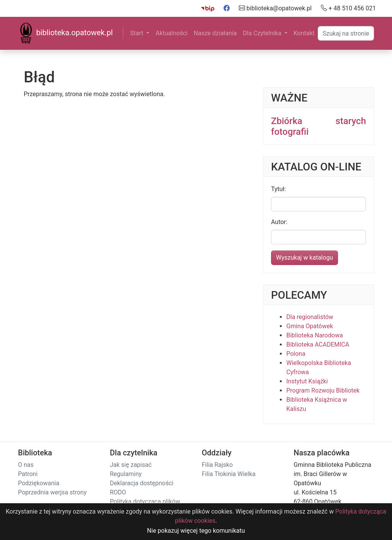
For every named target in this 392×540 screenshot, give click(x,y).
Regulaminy (126, 474)
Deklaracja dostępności (142, 483)
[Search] (346, 33)
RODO (118, 492)
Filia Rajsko (217, 465)
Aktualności (171, 33)
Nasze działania (215, 33)
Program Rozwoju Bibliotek (323, 390)
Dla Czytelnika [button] (263, 33)
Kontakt (304, 33)
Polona (296, 354)
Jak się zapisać (131, 465)
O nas (26, 465)
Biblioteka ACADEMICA (318, 344)
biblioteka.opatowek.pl (65, 33)
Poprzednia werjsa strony (52, 492)
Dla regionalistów (310, 317)
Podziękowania (39, 483)
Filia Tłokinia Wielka (229, 474)
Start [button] (137, 33)
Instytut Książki (307, 381)
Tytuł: (278, 189)
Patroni (28, 474)
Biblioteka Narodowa (315, 335)
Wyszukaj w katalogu (305, 258)
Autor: (279, 222)
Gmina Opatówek (310, 326)
